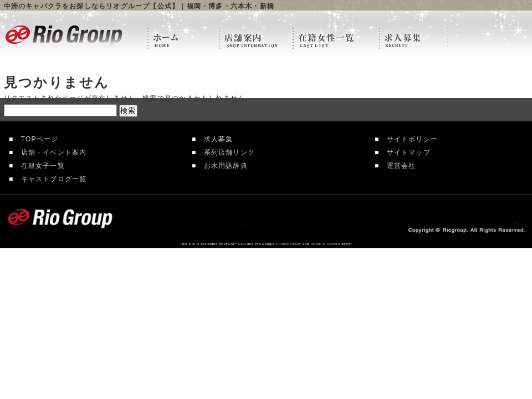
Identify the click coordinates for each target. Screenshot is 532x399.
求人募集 (214, 139)
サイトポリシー (408, 139)
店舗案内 (256, 39)
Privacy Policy (289, 244)
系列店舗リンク (226, 152)
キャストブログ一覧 (50, 179)
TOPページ (36, 139)
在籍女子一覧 (39, 166)
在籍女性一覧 (336, 39)
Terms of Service (325, 244)
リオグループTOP (183, 39)
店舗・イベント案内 (50, 152)
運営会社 (397, 166)
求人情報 (413, 39)
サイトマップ (405, 152)
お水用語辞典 (222, 166)
